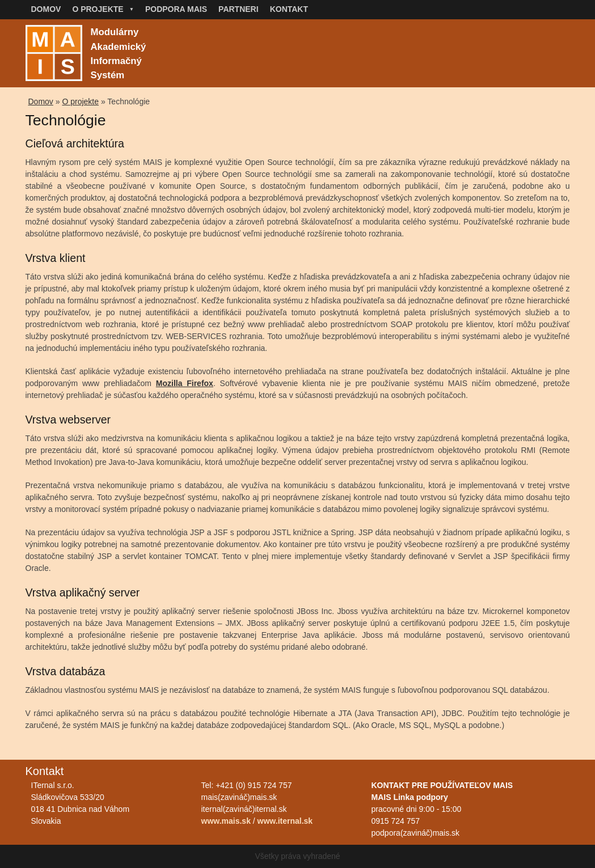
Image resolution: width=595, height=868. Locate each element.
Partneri (239, 9)
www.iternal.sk (285, 821)
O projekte (103, 9)
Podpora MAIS (176, 9)
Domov (46, 9)
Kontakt (289, 9)
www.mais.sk (226, 821)
